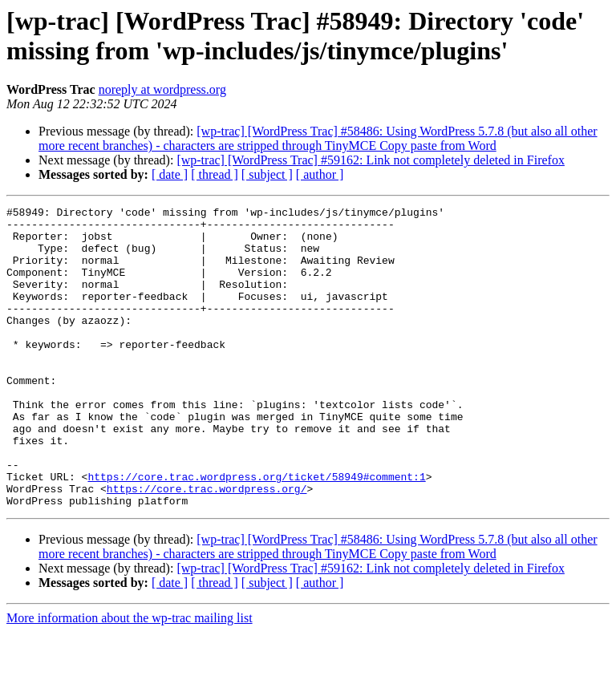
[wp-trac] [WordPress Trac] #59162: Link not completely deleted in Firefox (371, 160)
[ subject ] (267, 174)
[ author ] (320, 174)
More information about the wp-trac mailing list (130, 678)
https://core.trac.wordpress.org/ (207, 546)
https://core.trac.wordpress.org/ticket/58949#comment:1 (256, 532)
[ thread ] (215, 174)
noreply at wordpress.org (162, 89)
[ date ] (170, 174)
